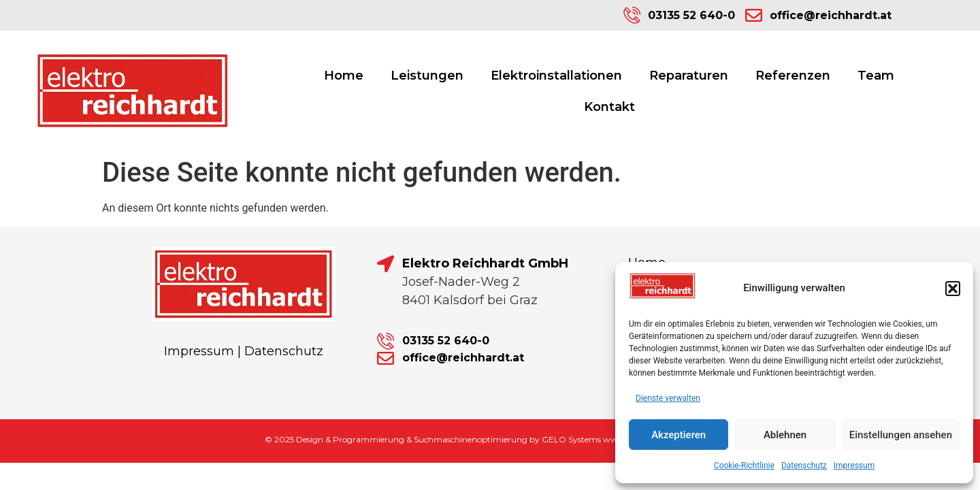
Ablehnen (785, 435)
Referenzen (793, 76)
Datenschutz (804, 465)
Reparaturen (689, 76)
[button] (953, 289)
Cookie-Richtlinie (744, 465)
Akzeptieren (679, 435)
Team (876, 76)
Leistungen (427, 76)
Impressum (854, 465)
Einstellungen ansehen (901, 435)
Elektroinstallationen (556, 76)
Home (344, 76)
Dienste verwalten (668, 398)
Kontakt (609, 107)
